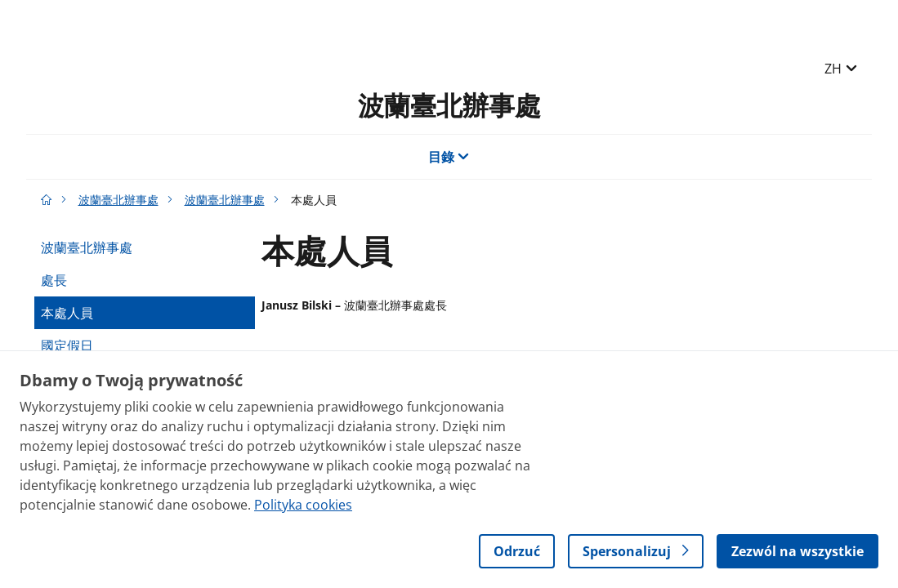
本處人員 (67, 313)
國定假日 (67, 345)
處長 (54, 280)
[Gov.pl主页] (47, 200)
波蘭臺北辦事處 (449, 105)
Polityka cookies (303, 505)
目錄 (449, 157)
